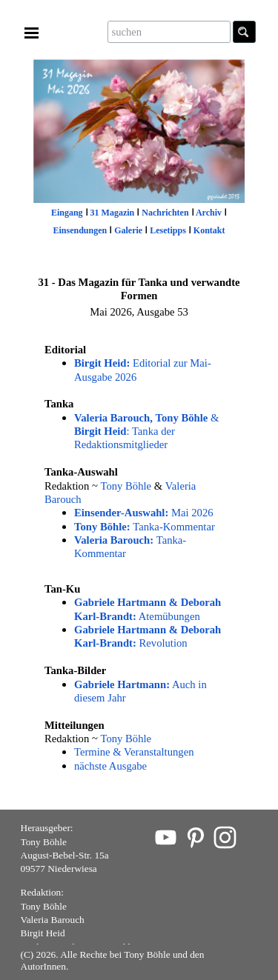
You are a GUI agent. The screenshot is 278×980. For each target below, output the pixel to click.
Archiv (209, 213)
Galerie (128, 230)
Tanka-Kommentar (145, 527)
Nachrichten (165, 213)
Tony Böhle (126, 486)
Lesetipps (168, 230)
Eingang (67, 213)
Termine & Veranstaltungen (134, 752)
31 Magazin (113, 213)
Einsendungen (80, 230)
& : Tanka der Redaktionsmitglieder (146, 431)
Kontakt (209, 230)
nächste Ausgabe (110, 766)
